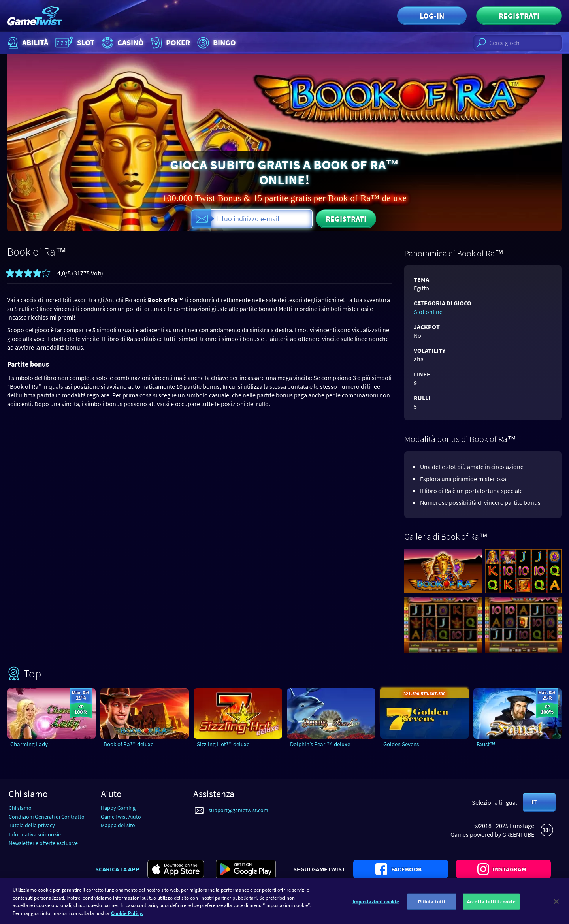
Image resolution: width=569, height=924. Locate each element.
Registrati (519, 16)
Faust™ (486, 744)
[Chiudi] (556, 907)
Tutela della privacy (32, 825)
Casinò (122, 43)
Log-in (432, 16)
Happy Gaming (118, 808)
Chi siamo (20, 808)
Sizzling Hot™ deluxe (223, 744)
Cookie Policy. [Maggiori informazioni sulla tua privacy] (127, 918)
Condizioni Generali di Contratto (47, 817)
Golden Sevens (401, 744)
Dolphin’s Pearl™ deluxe (320, 744)
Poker (170, 43)
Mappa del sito (118, 825)
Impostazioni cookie (376, 906)
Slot (74, 43)
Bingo (216, 43)
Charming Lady (29, 744)
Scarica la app (117, 869)
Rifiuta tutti (432, 906)
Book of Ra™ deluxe (128, 744)
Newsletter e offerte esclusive (43, 843)
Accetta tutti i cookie (491, 906)
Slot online (428, 312)
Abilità (27, 43)
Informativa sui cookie (35, 834)
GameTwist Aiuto (121, 817)
